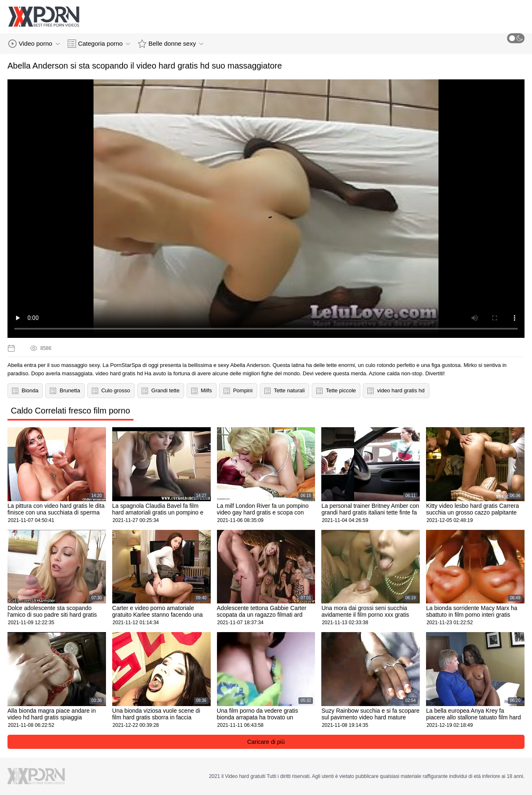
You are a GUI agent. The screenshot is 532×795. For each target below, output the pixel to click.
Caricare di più (266, 742)
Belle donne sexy (171, 44)
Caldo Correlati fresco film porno (70, 411)
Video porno (34, 44)
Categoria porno (99, 44)
